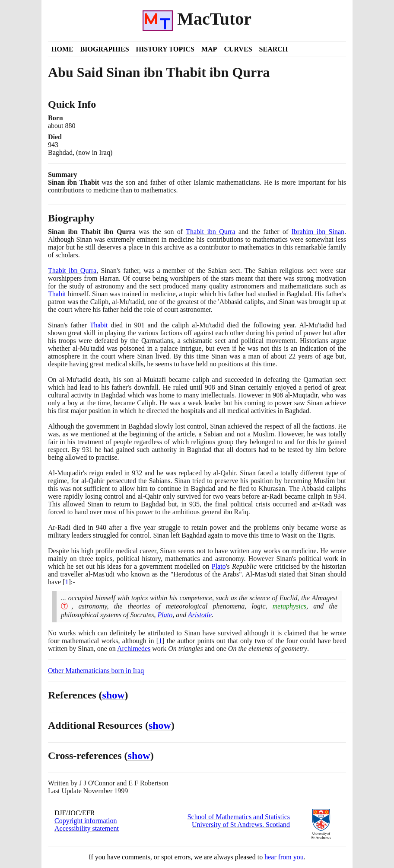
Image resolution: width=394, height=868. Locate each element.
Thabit (57, 294)
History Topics (165, 49)
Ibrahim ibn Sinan (318, 232)
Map (209, 49)
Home (62, 49)
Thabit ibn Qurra (210, 232)
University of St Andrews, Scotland (241, 825)
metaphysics (289, 606)
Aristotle (200, 615)
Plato (219, 566)
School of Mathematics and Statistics (239, 817)
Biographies (105, 49)
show (114, 695)
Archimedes (134, 649)
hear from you (284, 857)
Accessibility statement (87, 828)
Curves (238, 49)
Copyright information (86, 821)
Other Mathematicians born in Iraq (96, 671)
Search (274, 49)
